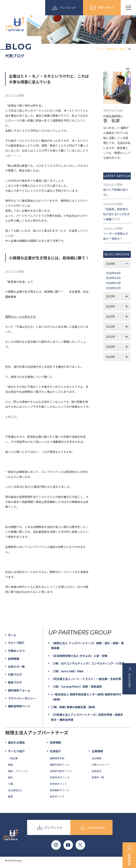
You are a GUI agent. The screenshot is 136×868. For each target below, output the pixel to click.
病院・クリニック (18, 771)
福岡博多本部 (57, 758)
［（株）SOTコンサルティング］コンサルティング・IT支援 (88, 663)
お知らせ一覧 (16, 666)
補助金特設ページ (19, 706)
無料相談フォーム (19, 690)
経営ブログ (15, 682)
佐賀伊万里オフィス (61, 771)
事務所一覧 (98, 777)
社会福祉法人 (15, 790)
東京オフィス (57, 796)
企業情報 (97, 751)
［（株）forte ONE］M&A (67, 671)
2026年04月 (113, 273)
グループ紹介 (16, 643)
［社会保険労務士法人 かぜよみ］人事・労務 (79, 656)
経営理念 (97, 771)
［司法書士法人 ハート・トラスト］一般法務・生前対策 (86, 679)
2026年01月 (113, 288)
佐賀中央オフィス (60, 777)
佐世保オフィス (58, 784)
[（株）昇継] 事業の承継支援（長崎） (74, 707)
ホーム (12, 635)
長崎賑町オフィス (60, 790)
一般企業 (13, 758)
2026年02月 (113, 283)
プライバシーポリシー (22, 698)
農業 (10, 796)
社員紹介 (55, 751)
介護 (10, 784)
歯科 (10, 777)
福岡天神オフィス (60, 765)
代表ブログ (15, 674)
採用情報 (14, 659)
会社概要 (97, 758)
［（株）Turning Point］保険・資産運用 (76, 686)
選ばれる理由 (16, 742)
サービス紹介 (16, 751)
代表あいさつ (16, 651)
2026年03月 (113, 278)
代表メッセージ (100, 765)
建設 (10, 765)
